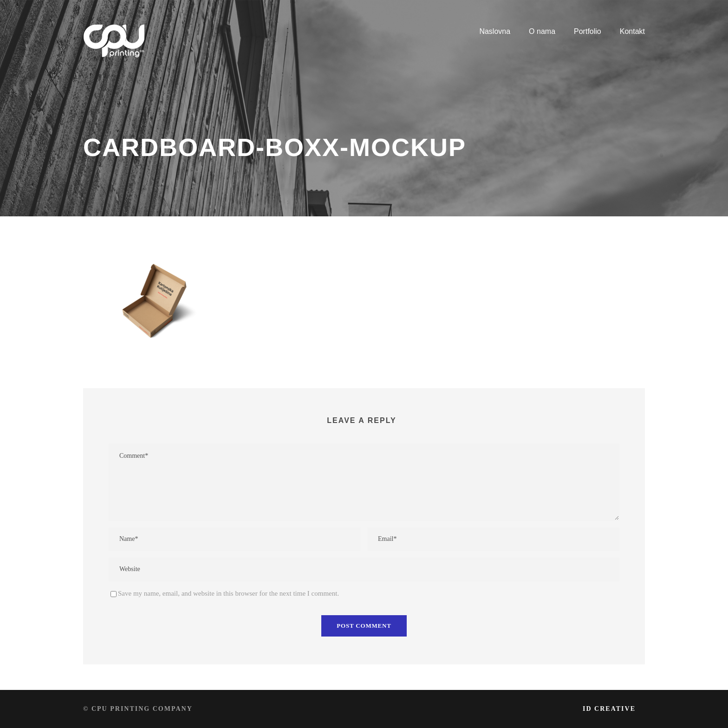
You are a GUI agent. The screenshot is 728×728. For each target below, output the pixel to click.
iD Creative (609, 709)
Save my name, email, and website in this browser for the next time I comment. (228, 593)
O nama (542, 31)
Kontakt (632, 31)
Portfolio (588, 31)
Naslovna (495, 31)
